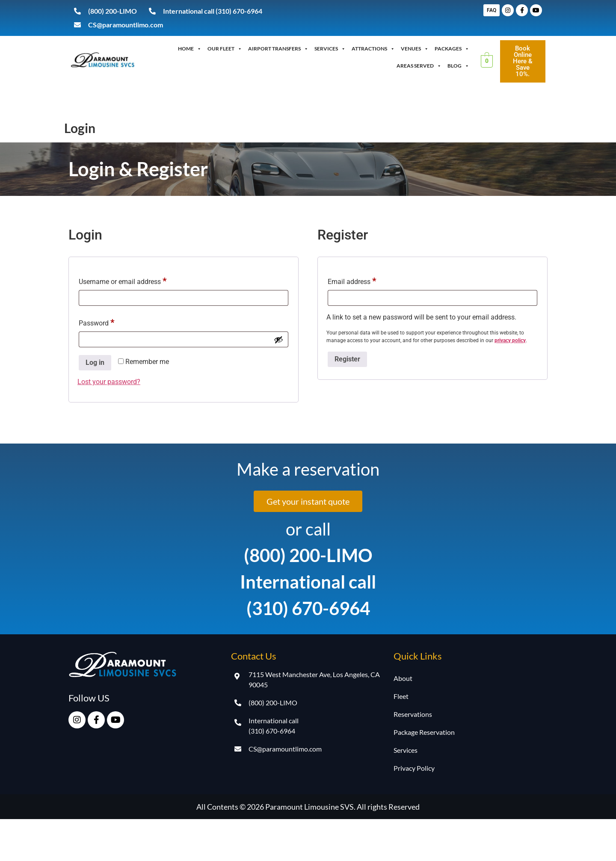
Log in (95, 362)
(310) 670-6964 (308, 608)
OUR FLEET (225, 49)
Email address (365, 279)
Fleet (401, 696)
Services (330, 49)
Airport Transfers (278, 49)
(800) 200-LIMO (308, 555)
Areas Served (419, 66)
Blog (458, 66)
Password (110, 321)
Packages (452, 49)
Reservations (413, 714)
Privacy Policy (414, 768)
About (403, 678)
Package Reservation (424, 732)
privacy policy (510, 340)
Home (190, 49)
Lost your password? (109, 382)
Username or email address (136, 279)
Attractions (373, 49)
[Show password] (278, 340)
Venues (415, 49)
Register (347, 359)
